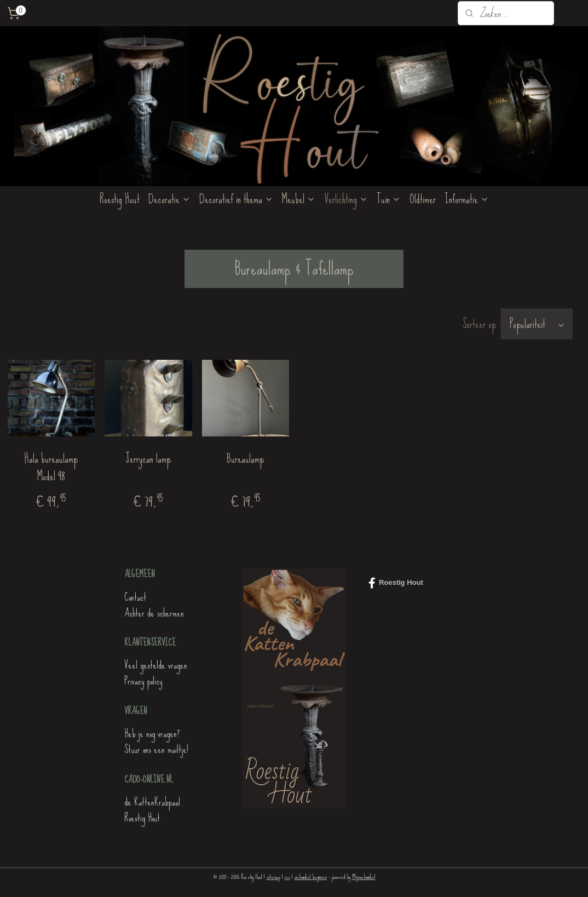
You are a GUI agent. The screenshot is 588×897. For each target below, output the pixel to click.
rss (287, 877)
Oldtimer (423, 199)
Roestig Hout (120, 199)
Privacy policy (143, 681)
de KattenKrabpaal (152, 802)
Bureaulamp (245, 459)
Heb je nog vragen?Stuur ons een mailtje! (156, 741)
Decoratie (169, 199)
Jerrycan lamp (148, 459)
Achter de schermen (154, 613)
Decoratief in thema (236, 199)
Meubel (299, 199)
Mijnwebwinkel (364, 877)
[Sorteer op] (537, 324)
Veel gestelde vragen (156, 665)
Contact (135, 597)
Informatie (467, 199)
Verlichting (346, 199)
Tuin (389, 199)
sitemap (273, 877)
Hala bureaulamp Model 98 (51, 468)
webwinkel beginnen (311, 877)
